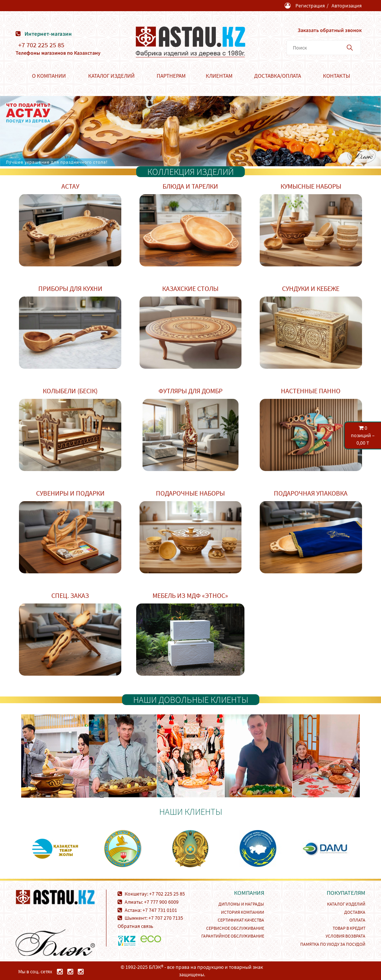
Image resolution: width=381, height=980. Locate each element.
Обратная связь (135, 926)
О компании (49, 76)
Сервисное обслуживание (235, 928)
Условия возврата (345, 936)
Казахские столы (190, 289)
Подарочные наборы (190, 493)
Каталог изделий (111, 76)
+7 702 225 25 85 (41, 45)
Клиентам (219, 76)
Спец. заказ (70, 595)
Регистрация (310, 6)
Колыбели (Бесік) (70, 391)
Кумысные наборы (311, 186)
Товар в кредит (349, 928)
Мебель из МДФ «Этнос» (190, 595)
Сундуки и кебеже (311, 289)
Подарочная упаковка (311, 493)
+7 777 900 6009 (161, 902)
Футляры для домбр (190, 391)
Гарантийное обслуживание (233, 936)
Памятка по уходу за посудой (333, 944)
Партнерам (171, 76)
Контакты (337, 76)
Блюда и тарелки (190, 186)
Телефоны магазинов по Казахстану (58, 53)
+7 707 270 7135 (166, 918)
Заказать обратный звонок (330, 30)
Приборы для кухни (70, 289)
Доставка (355, 912)
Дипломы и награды (241, 904)
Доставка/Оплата (278, 76)
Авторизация (347, 6)
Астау (70, 186)
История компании (243, 912)
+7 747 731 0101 (160, 910)
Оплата (357, 920)
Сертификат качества (241, 920)
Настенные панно (311, 391)
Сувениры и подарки (70, 493)
